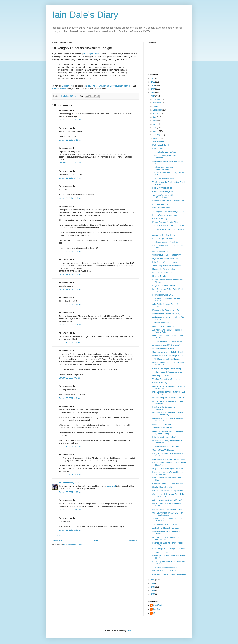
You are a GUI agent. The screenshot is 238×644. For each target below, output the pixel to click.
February (157, 135)
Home (96, 540)
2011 (153, 82)
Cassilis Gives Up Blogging (163, 450)
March (156, 131)
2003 (153, 590)
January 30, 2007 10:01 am (70, 447)
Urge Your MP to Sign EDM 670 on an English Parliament (168, 514)
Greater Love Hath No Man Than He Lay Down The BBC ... (169, 495)
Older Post (134, 540)
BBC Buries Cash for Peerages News (167, 491)
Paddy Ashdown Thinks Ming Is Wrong (168, 356)
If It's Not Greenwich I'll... (162, 208)
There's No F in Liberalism (163, 179)
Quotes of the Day (160, 219)
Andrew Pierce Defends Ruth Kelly (166, 313)
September (158, 110)
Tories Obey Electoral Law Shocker (167, 266)
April (155, 128)
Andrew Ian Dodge (67, 483)
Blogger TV (67, 86)
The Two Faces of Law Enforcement (167, 379)
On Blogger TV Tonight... (162, 424)
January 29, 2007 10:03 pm (70, 120)
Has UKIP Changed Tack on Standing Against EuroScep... (168, 432)
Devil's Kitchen (116, 86)
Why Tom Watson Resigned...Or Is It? (168, 469)
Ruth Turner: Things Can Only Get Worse (169, 459)
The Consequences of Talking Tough (167, 341)
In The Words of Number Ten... (165, 215)
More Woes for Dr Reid (162, 204)
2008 (153, 93)
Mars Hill (128, 86)
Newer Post (58, 540)
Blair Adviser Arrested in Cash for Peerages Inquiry (166, 538)
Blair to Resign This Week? (163, 239)
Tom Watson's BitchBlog (162, 428)
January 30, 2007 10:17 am (70, 474)
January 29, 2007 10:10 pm (70, 140)
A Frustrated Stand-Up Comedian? (166, 345)
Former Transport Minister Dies (165, 222)
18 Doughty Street (91, 54)
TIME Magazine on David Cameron (167, 359)
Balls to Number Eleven (162, 251)
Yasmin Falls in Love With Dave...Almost (169, 226)
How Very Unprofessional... (163, 376)
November (157, 103)
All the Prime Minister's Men (164, 348)
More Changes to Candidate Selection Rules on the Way (168, 414)
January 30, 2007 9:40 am (70, 378)
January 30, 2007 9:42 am (70, 398)
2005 (153, 583)
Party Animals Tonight (161, 145)
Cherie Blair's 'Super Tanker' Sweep (167, 369)
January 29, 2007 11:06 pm (70, 252)
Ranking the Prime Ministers (164, 269)
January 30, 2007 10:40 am (70, 510)
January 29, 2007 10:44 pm (70, 178)
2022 (153, 78)
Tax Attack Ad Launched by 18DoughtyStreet (163, 196)
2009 (153, 89)
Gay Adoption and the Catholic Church (168, 352)
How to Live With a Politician (164, 326)
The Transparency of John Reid (165, 242)
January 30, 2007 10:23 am (70, 492)
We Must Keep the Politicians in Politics (168, 398)
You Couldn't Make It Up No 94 (165, 524)
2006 (153, 580)
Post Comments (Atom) (73, 545)
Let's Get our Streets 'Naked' (164, 437)
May (155, 124)
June (155, 121)
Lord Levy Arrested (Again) (163, 188)
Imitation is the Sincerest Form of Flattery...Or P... (166, 408)
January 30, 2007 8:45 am (70, 343)
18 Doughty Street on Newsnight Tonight (169, 211)
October (156, 106)
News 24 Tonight (159, 276)
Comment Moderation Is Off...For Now (168, 484)
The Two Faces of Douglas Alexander (167, 372)
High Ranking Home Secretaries (165, 258)
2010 (153, 85)
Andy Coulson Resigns (162, 323)
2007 (153, 96)
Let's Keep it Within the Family (165, 262)
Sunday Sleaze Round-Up (163, 487)
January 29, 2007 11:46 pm (70, 305)
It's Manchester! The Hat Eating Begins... (169, 201)
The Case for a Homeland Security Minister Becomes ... (166, 168)
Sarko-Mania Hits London (163, 141)
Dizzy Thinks (92, 86)
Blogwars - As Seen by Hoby (164, 286)
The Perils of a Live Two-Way (164, 152)
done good (111, 486)
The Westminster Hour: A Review (166, 446)
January (156, 138)
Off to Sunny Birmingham (163, 192)
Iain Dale (157, 609)
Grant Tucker (158, 605)
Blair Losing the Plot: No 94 (163, 273)
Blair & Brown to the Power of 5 (165, 571)
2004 (153, 587)
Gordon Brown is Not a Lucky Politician (168, 509)
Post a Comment (63, 535)
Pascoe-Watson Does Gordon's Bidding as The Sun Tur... (168, 364)
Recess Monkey (59, 89)
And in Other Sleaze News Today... (166, 528)
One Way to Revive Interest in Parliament (169, 574)
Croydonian (104, 86)
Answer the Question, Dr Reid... (165, 235)
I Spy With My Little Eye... (163, 295)
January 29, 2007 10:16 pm (70, 163)
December (157, 99)
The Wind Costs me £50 (162, 552)
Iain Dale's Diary (85, 15)
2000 (153, 594)
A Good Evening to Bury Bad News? (167, 500)
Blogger (130, 630)
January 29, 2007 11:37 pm (70, 289)
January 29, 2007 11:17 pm (70, 274)
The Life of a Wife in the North (164, 567)
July (155, 117)
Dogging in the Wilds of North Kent (166, 310)
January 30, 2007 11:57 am (70, 530)
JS (154, 613)
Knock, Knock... (159, 149)
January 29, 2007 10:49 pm (70, 198)
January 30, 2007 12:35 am (70, 325)
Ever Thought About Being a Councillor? (169, 549)
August (156, 113)
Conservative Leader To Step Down (167, 255)
